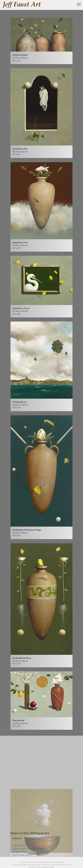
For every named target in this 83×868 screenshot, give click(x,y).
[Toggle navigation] (79, 4)
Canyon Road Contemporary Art (28, 852)
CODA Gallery (19, 849)
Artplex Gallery (20, 855)
